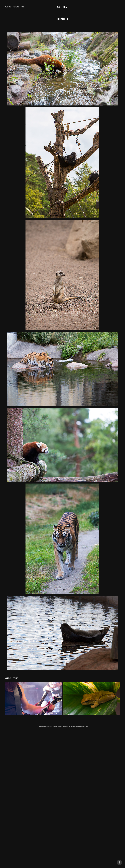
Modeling (16, 7)
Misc (22, 7)
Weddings (8, 7)
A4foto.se (62, 7)
